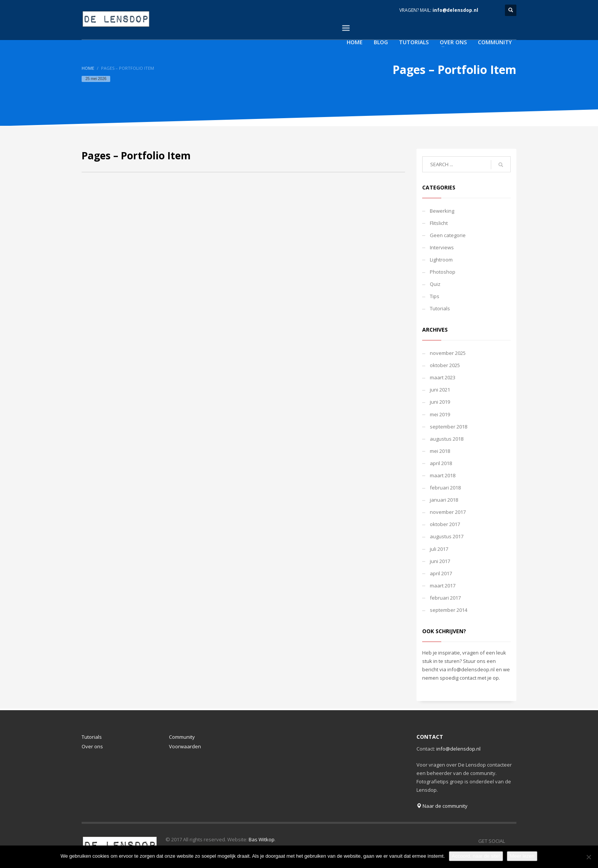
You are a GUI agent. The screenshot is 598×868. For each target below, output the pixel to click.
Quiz (435, 284)
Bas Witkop (262, 839)
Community (182, 737)
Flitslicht (439, 223)
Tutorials (440, 308)
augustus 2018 (447, 439)
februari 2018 (445, 488)
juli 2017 (439, 549)
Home (88, 68)
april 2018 (441, 463)
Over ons (92, 746)
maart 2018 (443, 475)
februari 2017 (445, 598)
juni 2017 (440, 561)
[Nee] (588, 857)
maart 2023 (443, 377)
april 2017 (441, 573)
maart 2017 (443, 586)
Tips (435, 296)
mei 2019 (440, 414)
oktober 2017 (445, 524)
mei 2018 (440, 451)
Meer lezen (522, 856)
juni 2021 (440, 390)
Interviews (442, 247)
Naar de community (442, 806)
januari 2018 (444, 500)
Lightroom (441, 260)
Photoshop (443, 272)
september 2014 (448, 610)
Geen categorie (448, 235)
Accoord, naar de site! (476, 856)
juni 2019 (440, 402)
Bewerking (442, 211)
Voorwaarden (185, 746)
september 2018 (448, 427)
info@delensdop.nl (455, 10)
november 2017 (448, 512)
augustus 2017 (447, 536)
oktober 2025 (445, 365)
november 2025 (448, 353)
